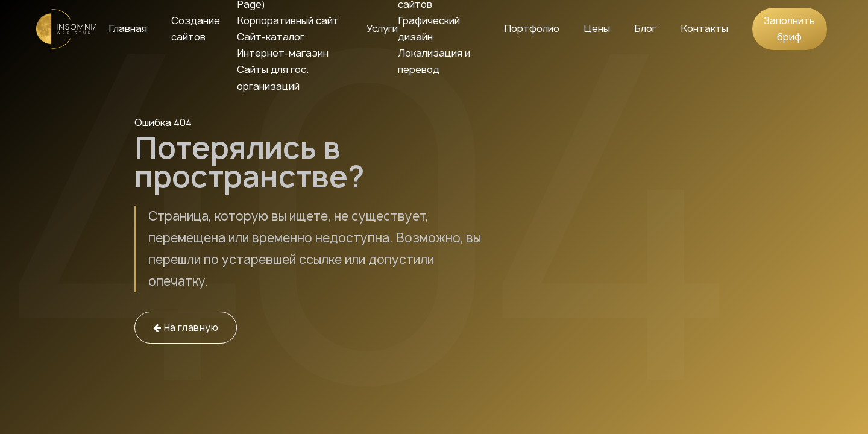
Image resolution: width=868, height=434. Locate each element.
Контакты (704, 28)
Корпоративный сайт (288, 20)
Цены (597, 28)
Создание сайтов (196, 29)
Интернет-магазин (283, 53)
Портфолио (532, 28)
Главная (128, 28)
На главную (186, 328)
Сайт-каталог (271, 37)
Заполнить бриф (789, 29)
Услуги (382, 28)
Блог (645, 28)
